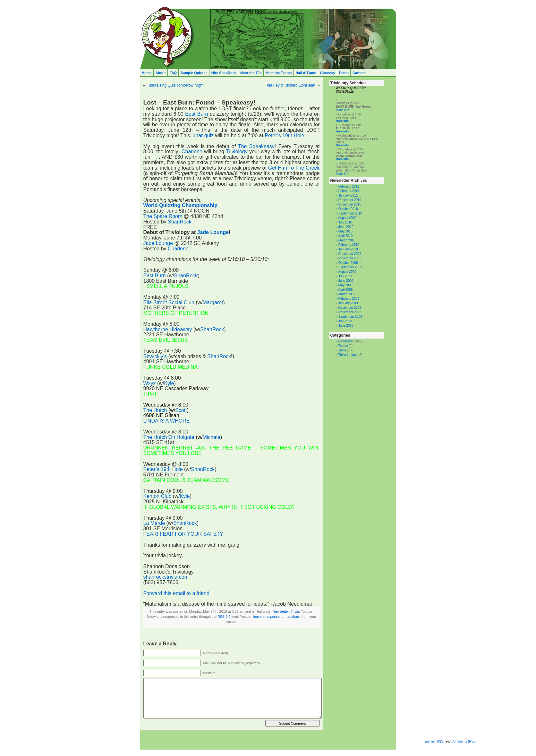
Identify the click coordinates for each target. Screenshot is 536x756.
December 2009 (350, 254)
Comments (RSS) (464, 741)
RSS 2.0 (224, 617)
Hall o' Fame (306, 73)
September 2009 (350, 267)
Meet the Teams (279, 73)
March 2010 (347, 240)
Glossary (328, 73)
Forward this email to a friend (176, 593)
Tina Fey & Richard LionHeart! (291, 85)
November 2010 (350, 204)
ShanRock (180, 222)
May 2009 (345, 285)
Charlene (192, 151)
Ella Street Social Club (169, 302)
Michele (211, 437)
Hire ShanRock (224, 73)
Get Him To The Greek (294, 168)
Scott (181, 410)
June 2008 (346, 326)
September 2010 (350, 213)
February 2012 (349, 186)
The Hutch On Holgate (169, 437)
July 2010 (345, 222)
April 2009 (345, 290)
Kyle (169, 383)
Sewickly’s (155, 356)
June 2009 (346, 281)
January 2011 (348, 195)
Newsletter (281, 611)
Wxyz (150, 383)
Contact (359, 73)
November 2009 (350, 258)
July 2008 (345, 321)
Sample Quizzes (194, 73)
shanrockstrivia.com (166, 577)
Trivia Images (348, 355)
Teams (343, 346)
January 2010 (348, 249)
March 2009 (347, 294)
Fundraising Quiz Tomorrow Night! (176, 85)
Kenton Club (157, 496)
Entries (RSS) (434, 741)
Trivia (295, 611)
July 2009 (345, 276)
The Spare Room (163, 216)
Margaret (213, 302)
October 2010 (348, 209)
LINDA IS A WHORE (167, 421)
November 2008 (350, 312)
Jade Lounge (213, 232)
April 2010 (345, 236)
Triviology (237, 151)
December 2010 (350, 200)
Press (344, 73)
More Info (343, 110)
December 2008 (350, 308)
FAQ (173, 73)
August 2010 (347, 218)
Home (147, 73)
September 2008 (350, 317)
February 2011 (349, 191)
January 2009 (348, 303)
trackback (293, 617)
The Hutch (155, 410)
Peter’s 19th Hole (284, 135)
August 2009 (347, 272)
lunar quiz (203, 135)
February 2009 (349, 299)
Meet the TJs (251, 73)
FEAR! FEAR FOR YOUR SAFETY (183, 534)
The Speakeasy (256, 146)
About (161, 73)
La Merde (154, 523)
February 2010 (349, 245)
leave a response (267, 617)
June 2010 (346, 227)
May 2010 (345, 231)
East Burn (196, 114)
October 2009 (348, 263)
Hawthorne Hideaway (168, 329)
